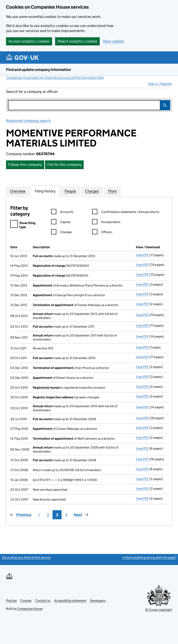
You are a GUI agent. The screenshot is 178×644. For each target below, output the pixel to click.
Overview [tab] (18, 191)
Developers (98, 601)
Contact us (43, 601)
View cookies (113, 41)
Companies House (30, 609)
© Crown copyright (159, 610)
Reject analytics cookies (77, 41)
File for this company (64, 165)
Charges (61, 233)
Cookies (26, 601)
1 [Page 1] (39, 515)
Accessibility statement (70, 601)
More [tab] (112, 191)
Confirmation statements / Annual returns (126, 212)
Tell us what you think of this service (26, 557)
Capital (61, 223)
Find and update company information (39, 70)
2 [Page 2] (48, 515)
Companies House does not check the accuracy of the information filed (55, 78)
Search (165, 105)
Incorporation (106, 223)
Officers (102, 233)
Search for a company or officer (32, 92)
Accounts (62, 212)
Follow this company (25, 165)
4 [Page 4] (66, 515)
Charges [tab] (92, 191)
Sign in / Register (160, 84)
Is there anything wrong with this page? (149, 557)
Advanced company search (28, 121)
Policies (11, 601)
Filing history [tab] (45, 191)
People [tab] (70, 191)
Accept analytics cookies (29, 41)
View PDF (143, 255)
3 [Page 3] (57, 515)
